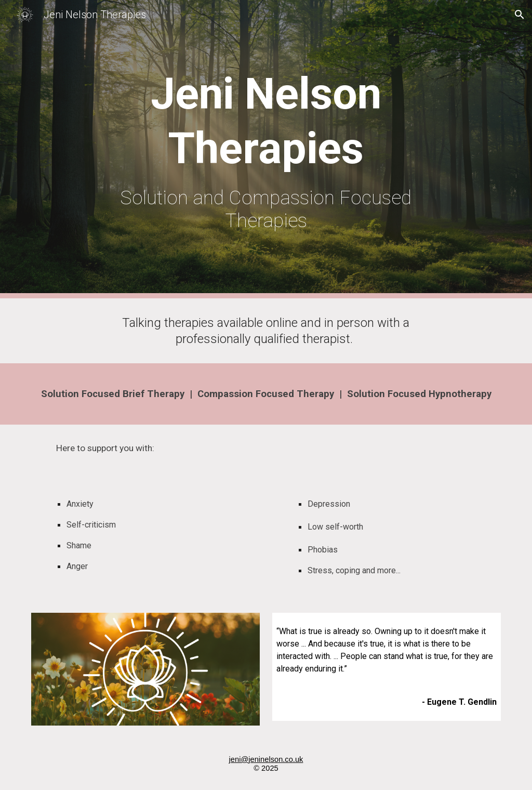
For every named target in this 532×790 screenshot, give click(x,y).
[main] (266, 149)
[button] (520, 15)
